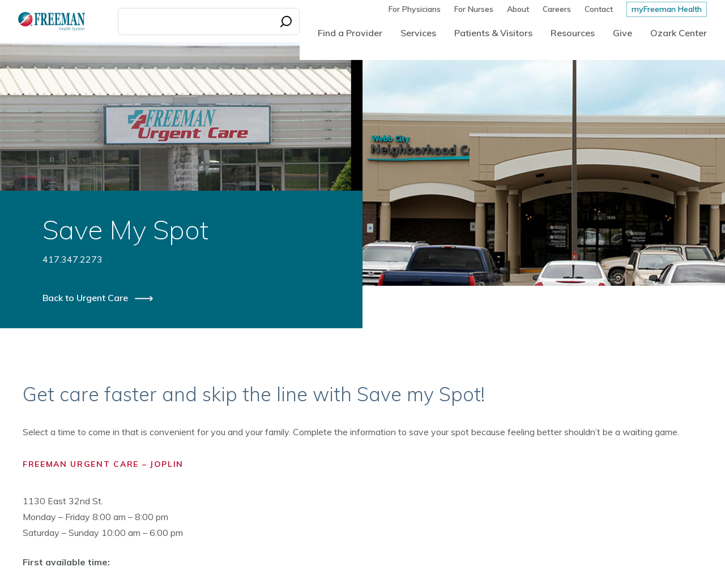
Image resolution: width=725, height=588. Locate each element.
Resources (573, 33)
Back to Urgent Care (86, 298)
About (518, 9)
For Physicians (415, 9)
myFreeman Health (667, 9)
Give (622, 33)
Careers (557, 9)
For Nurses (474, 9)
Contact (599, 9)
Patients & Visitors (493, 33)
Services (418, 33)
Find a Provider (350, 33)
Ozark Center (679, 33)
